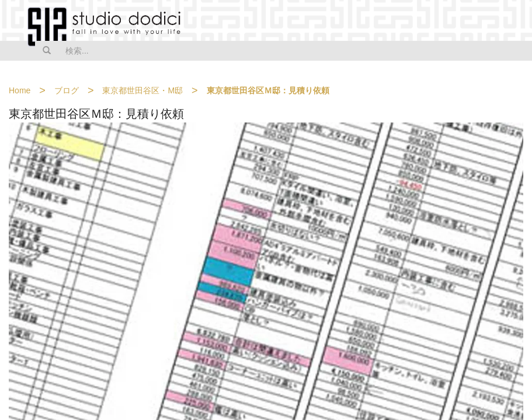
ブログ (67, 90)
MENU (516, 22)
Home (20, 90)
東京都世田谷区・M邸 (142, 90)
